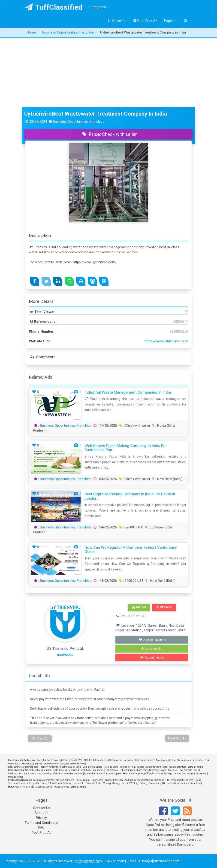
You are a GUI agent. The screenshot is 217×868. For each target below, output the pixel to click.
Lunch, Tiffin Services (102, 780)
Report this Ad (152, 658)
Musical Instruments (55, 770)
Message (164, 607)
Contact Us (42, 808)
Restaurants (82, 780)
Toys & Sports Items (189, 770)
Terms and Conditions (41, 823)
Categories (99, 7)
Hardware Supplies (133, 774)
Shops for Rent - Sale (157, 767)
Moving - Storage (112, 783)
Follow (139, 607)
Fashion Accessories (30, 774)
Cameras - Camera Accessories (152, 760)
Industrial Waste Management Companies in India (128, 392)
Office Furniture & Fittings (159, 774)
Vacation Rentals (177, 767)
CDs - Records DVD (72, 760)
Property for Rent (48, 767)
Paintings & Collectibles (105, 770)
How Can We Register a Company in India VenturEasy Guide (131, 550)
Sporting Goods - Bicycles (164, 770)
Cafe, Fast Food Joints (41, 787)
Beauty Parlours (145, 780)
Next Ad (177, 738)
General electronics (181, 760)
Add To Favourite (152, 640)
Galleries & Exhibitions (79, 770)
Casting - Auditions (125, 780)
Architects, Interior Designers (59, 780)
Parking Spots (111, 767)
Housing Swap (66, 767)
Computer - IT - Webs (166, 780)
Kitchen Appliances (32, 764)
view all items (79, 764)
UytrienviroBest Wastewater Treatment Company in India (96, 114)
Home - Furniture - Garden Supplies (103, 774)
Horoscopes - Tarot (18, 787)
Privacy (41, 818)
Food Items (143, 770)
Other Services (62, 787)
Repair (125, 783)
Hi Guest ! (117, 21)
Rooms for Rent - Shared (132, 767)
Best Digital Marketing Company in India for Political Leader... (130, 496)
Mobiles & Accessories (96, 760)
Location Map (152, 649)
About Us (41, 813)
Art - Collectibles (33, 770)
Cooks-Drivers (186, 780)
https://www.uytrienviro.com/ (166, 341)
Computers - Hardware (121, 760)
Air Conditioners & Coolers (47, 760)
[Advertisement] (108, 73)
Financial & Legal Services (32, 783)
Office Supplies (128, 770)
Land (78, 767)
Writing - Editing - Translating (146, 783)
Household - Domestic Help (87, 783)
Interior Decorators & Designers (190, 774)
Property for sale (30, 767)
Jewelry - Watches (52, 774)
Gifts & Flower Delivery (59, 783)
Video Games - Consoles (57, 764)
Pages (170, 21)
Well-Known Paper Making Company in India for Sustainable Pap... (126, 448)
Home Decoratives (73, 774)
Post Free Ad (145, 21)
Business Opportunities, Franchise (66, 426)
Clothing (13, 774)
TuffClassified (54, 7)
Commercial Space (92, 767)
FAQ (41, 828)
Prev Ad (41, 738)
